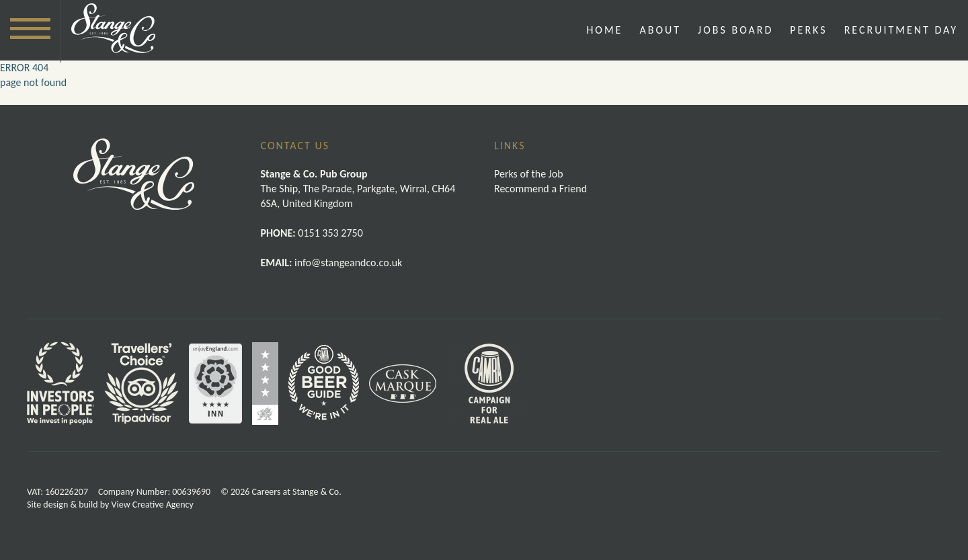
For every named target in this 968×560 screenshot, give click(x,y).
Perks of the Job (529, 174)
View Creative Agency (153, 505)
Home (604, 30)
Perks (808, 30)
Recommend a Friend (540, 189)
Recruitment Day (901, 30)
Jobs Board (735, 30)
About (660, 30)
